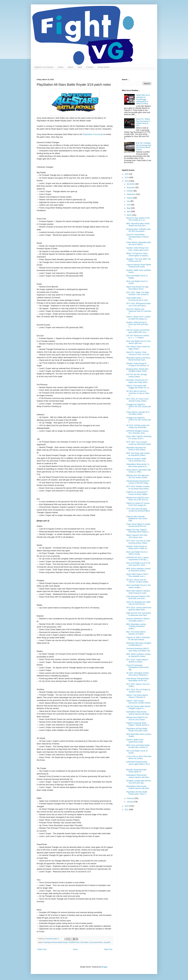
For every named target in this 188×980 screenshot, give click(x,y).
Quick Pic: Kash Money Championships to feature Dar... (137, 237)
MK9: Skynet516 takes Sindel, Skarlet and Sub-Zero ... (138, 225)
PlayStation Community (93, 134)
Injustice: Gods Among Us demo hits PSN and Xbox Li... (137, 324)
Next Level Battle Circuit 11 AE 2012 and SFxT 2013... (138, 564)
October (130, 191)
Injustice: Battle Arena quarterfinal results (135, 741)
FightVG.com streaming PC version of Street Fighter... (137, 493)
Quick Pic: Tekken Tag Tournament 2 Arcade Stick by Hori (143, 122)
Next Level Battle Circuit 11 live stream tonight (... (139, 586)
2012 (127, 806)
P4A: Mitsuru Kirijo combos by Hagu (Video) (138, 348)
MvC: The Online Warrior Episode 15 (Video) (136, 633)
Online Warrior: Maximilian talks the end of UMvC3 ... (139, 243)
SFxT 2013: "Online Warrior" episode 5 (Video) (137, 661)
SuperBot (107, 942)
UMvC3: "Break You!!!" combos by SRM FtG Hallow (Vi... (138, 318)
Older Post (108, 949)
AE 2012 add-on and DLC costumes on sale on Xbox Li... (138, 393)
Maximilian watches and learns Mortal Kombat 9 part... (138, 359)
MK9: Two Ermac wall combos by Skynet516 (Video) (138, 454)
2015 (127, 174)
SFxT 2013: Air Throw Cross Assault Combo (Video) (137, 400)
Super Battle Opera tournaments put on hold (137, 299)
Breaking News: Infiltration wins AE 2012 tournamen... (139, 230)
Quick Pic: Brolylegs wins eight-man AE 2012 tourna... (139, 603)
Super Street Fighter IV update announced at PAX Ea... (138, 525)
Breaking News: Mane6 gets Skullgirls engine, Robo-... (137, 370)
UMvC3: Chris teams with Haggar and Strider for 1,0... (138, 387)
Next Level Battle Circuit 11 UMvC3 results (137, 553)
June (129, 205)
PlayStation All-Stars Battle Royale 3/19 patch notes (137, 730)
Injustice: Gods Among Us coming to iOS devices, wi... (138, 364)
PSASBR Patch (74, 942)
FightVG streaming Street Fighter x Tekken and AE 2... (138, 724)
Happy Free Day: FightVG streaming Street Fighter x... (138, 531)
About (70, 67)
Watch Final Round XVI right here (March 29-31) (137, 288)
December (131, 184)
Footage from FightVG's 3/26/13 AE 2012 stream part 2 (139, 407)
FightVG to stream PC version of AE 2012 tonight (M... (138, 504)
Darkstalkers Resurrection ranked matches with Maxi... (138, 713)
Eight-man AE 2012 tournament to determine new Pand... (139, 614)
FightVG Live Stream (44, 67)
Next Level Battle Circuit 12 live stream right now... (139, 342)
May (129, 208)
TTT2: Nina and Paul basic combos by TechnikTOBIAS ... (138, 511)
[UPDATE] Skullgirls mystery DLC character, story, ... (137, 432)
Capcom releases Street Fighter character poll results (139, 266)
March (129, 215)
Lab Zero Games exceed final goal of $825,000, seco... (138, 331)
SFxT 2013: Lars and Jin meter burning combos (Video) (138, 542)
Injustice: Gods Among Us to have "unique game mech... (138, 249)
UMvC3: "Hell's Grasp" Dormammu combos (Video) (138, 702)
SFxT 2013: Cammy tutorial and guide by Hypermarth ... (139, 609)
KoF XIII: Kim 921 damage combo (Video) (137, 375)
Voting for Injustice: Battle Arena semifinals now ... (137, 460)
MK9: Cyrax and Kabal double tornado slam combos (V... (138, 746)
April (129, 212)
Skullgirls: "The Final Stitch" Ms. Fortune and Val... (139, 260)
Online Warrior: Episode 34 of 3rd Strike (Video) (138, 413)
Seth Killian (84, 942)
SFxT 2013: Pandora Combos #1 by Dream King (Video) (138, 487)
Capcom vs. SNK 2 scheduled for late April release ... (138, 639)
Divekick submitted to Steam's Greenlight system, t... (138, 620)
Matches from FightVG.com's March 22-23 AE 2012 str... (138, 499)
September (131, 194)
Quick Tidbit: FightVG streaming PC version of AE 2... (139, 437)
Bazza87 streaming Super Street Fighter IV (136, 771)
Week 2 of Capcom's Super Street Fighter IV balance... (138, 254)
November (131, 188)
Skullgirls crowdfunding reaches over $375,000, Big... (139, 782)
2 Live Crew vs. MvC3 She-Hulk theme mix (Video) (139, 757)
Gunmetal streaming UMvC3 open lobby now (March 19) (138, 650)
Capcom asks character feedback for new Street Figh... (137, 519)
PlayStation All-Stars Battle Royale (56, 942)
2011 (127, 810)
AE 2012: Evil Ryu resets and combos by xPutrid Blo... (138, 426)
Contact (90, 67)
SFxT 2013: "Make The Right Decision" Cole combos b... (138, 293)
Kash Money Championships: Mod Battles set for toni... (138, 680)
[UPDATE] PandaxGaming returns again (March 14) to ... (138, 764)
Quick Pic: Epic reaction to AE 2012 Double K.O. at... (138, 219)
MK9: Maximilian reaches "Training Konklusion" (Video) (136, 626)
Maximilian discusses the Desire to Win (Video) (136, 449)
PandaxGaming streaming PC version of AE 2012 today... (138, 482)
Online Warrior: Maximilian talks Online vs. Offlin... (139, 471)
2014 (127, 178)
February (130, 798)
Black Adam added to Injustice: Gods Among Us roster (138, 592)
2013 (127, 181)
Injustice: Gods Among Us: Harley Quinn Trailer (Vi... (137, 547)
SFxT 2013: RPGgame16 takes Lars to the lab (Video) (139, 305)
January (130, 802)
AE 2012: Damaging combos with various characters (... (138, 674)
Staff (80, 67)
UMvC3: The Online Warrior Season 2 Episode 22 (137, 696)
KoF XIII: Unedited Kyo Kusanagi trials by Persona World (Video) (144, 146)
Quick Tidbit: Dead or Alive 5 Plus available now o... (137, 575)
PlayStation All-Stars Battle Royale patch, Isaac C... (137, 793)
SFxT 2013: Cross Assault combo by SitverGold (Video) (139, 443)
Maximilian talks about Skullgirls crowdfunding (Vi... (139, 644)
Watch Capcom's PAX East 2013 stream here (137, 536)
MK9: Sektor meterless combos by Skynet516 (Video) (139, 655)
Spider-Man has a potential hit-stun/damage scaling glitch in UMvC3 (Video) (143, 99)
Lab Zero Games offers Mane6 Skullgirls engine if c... (138, 707)
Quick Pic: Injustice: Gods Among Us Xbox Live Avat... (138, 353)
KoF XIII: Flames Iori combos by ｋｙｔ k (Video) (138, 337)
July (129, 201)
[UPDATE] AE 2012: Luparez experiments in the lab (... (138, 559)
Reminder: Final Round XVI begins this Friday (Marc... (138, 381)
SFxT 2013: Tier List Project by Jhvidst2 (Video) (138, 691)
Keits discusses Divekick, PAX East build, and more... (138, 597)
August (130, 198)
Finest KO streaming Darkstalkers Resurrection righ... (138, 667)
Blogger (105, 967)
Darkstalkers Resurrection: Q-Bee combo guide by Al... (138, 465)
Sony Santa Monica (96, 942)
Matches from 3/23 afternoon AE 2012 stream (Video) (138, 476)
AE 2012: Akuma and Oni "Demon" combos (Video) (137, 581)
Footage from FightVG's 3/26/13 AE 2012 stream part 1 (139, 420)
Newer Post (42, 949)
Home (61, 67)
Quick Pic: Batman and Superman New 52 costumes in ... (139, 311)
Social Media (104, 67)
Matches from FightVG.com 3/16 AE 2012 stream (137, 718)
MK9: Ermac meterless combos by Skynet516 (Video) (139, 570)
